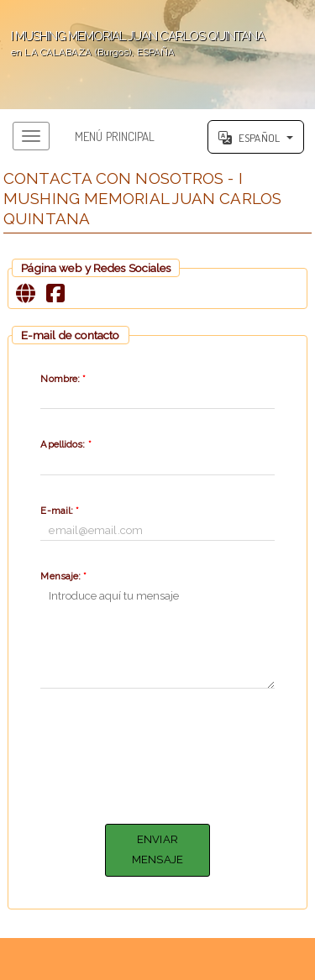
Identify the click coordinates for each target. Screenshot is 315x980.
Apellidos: (66, 444)
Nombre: (63, 379)
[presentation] (168, 753)
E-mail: (60, 511)
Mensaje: (63, 576)
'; (157, 55)
